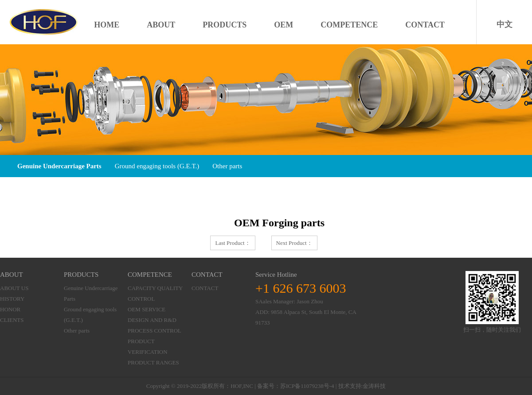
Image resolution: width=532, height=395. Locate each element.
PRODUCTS (225, 25)
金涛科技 (374, 386)
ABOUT (161, 25)
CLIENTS (12, 320)
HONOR (10, 309)
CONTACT (425, 25)
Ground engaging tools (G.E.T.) (156, 166)
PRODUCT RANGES (153, 362)
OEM (284, 25)
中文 (505, 24)
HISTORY (12, 299)
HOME (107, 25)
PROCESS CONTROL (155, 331)
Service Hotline (276, 275)
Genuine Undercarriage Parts (59, 166)
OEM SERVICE (147, 309)
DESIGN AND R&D (152, 320)
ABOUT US (14, 288)
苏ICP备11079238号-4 (307, 386)
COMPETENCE (349, 25)
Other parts (225, 166)
